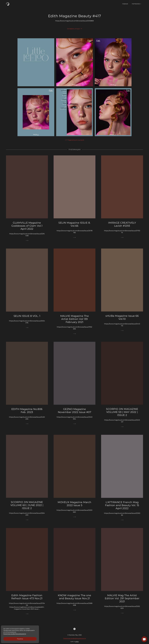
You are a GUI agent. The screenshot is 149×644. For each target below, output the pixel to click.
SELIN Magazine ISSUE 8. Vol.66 (74, 228)
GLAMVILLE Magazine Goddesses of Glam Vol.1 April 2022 (27, 229)
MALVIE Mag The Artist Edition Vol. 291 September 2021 (122, 602)
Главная (125, 4)
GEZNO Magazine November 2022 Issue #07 (75, 414)
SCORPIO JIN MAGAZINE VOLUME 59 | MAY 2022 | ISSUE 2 (122, 416)
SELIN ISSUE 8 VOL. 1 (27, 320)
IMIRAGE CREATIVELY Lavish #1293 (122, 228)
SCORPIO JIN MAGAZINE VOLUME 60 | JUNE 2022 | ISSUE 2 (27, 509)
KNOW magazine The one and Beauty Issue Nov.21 (74, 600)
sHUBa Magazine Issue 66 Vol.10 (122, 321)
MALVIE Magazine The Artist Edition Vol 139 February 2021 (75, 323)
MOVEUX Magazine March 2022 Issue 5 (74, 507)
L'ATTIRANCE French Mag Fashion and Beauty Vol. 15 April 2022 (122, 509)
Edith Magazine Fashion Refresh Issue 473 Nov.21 (27, 600)
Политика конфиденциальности (75, 642)
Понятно (20, 639)
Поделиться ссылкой (76, 144)
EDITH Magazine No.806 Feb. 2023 (27, 414)
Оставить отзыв (73, 29)
